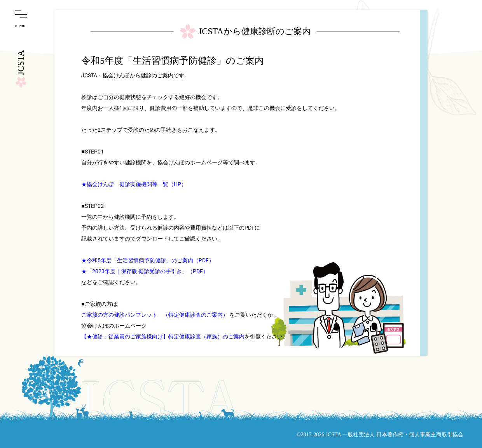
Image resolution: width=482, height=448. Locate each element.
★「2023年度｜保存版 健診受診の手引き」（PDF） (145, 271)
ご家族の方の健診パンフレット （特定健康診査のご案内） (155, 315)
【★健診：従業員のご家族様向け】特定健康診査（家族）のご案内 (163, 336)
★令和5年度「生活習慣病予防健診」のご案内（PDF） (148, 260)
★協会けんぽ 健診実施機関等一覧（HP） (134, 184)
